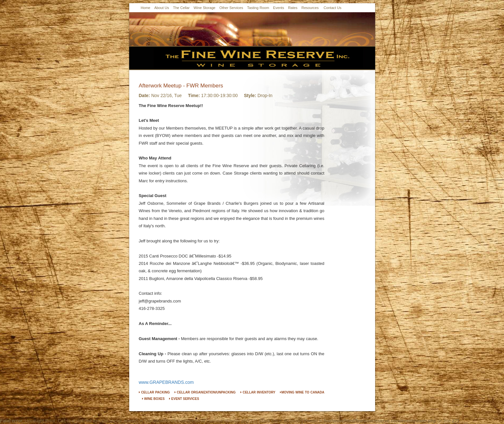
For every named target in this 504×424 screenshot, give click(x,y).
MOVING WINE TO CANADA (302, 392)
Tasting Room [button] (258, 8)
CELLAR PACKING (154, 392)
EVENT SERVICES (184, 399)
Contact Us (333, 8)
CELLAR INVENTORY (258, 392)
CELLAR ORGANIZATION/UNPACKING (205, 392)
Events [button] (279, 8)
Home (146, 8)
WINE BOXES (153, 399)
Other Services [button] (231, 8)
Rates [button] (293, 8)
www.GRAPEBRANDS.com (166, 382)
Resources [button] (310, 8)
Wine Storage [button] (204, 8)
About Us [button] (162, 8)
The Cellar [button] (181, 8)
